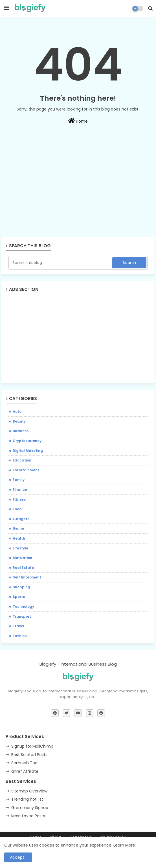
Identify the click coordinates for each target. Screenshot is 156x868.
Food (17, 509)
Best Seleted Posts (29, 755)
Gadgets (21, 519)
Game (18, 528)
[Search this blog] (61, 263)
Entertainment (26, 470)
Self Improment (27, 577)
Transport (22, 616)
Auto (17, 411)
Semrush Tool (25, 763)
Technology (23, 607)
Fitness (19, 499)
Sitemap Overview (29, 791)
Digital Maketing (28, 451)
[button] (150, 8)
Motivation (22, 558)
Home (78, 121)
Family (19, 480)
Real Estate (23, 568)
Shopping (21, 587)
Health (19, 538)
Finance (20, 490)
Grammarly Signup (30, 808)
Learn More (124, 845)
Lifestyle (20, 548)
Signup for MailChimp (32, 746)
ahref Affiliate (25, 771)
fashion (20, 636)
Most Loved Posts (28, 816)
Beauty (19, 421)
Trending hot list (27, 799)
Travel (18, 626)
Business (21, 431)
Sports (19, 597)
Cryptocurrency (27, 441)
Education (22, 460)
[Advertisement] (78, 196)
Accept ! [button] (18, 857)
